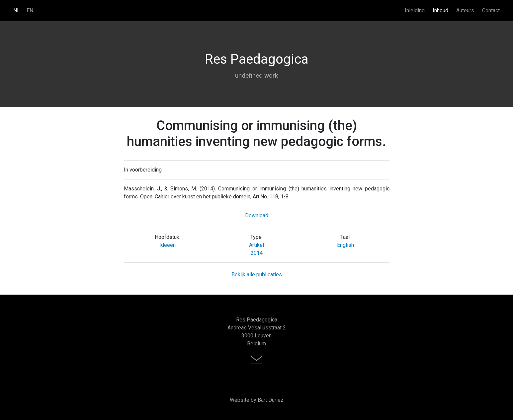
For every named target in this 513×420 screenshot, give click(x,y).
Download (257, 215)
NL (17, 10)
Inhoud (440, 10)
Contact (491, 10)
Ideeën (168, 245)
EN (30, 10)
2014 (257, 253)
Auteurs (465, 10)
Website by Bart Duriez (257, 400)
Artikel (256, 245)
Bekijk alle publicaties (257, 275)
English (345, 245)
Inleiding (415, 10)
